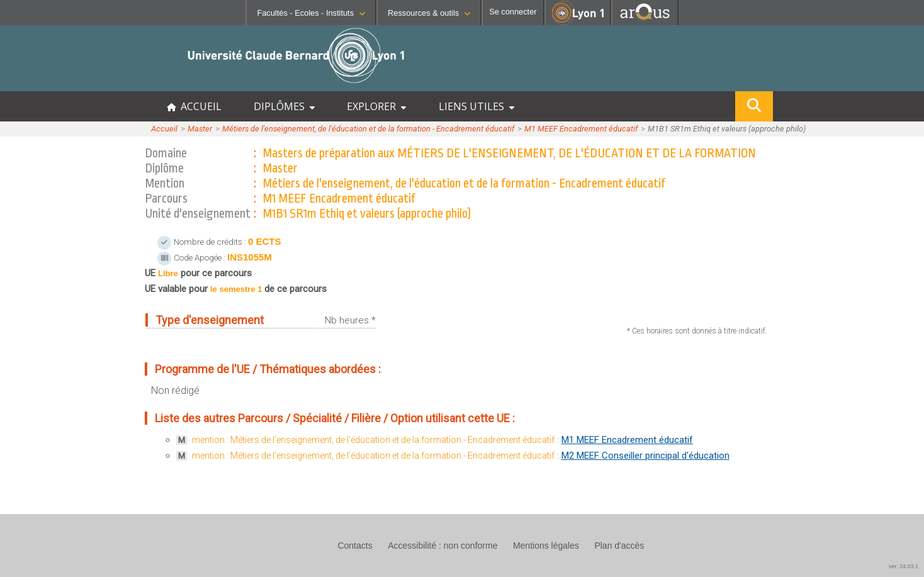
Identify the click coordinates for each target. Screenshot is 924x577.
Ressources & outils (429, 13)
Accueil (164, 129)
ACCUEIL (194, 106)
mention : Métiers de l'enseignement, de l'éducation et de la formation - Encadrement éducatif (373, 440)
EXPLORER (376, 106)
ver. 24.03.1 (904, 566)
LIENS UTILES (476, 106)
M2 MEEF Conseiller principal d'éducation (645, 456)
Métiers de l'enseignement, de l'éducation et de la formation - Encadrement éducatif (368, 129)
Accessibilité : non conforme (442, 546)
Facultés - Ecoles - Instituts (311, 13)
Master (200, 129)
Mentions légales (546, 546)
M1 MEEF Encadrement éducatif (581, 129)
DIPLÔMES (284, 106)
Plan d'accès (619, 546)
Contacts (355, 546)
